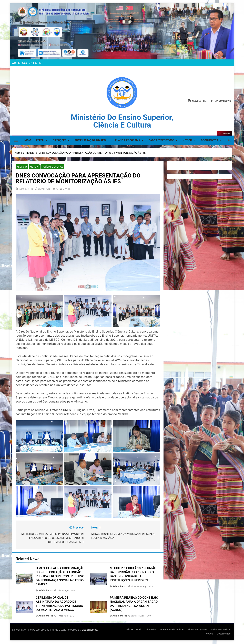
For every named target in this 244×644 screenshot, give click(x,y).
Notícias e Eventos (50, 167)
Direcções (59, 140)
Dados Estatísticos (161, 140)
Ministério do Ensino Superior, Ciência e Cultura (122, 121)
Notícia (188, 140)
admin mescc (26, 189)
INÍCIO (27, 140)
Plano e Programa (128, 140)
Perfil (40, 140)
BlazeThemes (89, 630)
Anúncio (21, 167)
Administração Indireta (91, 140)
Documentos (209, 140)
